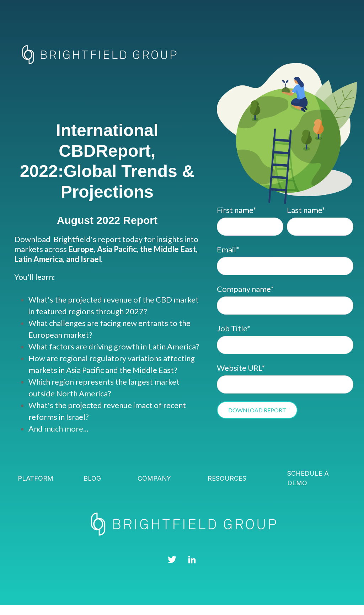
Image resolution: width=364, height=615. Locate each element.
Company (154, 478)
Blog (92, 478)
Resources (227, 478)
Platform (36, 478)
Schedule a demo (308, 478)
